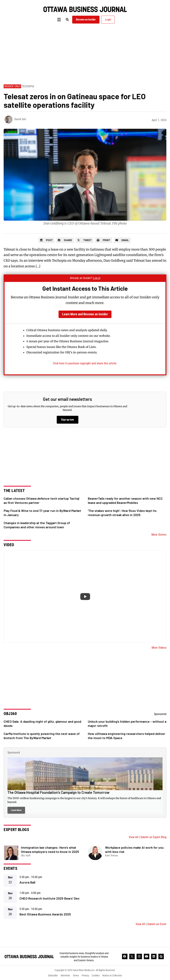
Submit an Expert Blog (153, 837)
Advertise (65, 975)
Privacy (85, 975)
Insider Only (12, 86)
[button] (59, 20)
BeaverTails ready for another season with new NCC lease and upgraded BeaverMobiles (125, 500)
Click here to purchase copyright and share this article (85, 363)
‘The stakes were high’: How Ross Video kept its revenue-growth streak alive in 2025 (122, 513)
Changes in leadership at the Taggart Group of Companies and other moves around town (37, 525)
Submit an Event (157, 924)
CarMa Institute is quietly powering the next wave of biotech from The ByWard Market (42, 736)
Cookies (96, 975)
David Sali (20, 119)
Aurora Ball (27, 882)
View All (133, 837)
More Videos (159, 648)
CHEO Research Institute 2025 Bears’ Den (49, 898)
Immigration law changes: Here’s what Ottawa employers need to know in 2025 (50, 850)
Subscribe (53, 975)
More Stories (159, 535)
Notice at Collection (112, 975)
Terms (76, 975)
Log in (97, 278)
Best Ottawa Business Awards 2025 (45, 914)
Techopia (28, 86)
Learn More (16, 810)
